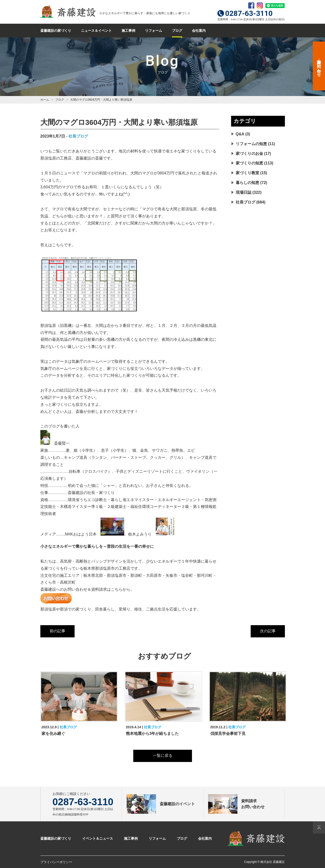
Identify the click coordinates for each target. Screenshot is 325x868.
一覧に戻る (163, 755)
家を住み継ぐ (53, 734)
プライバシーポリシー (56, 862)
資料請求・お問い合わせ (319, 66)
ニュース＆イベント (96, 31)
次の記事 (268, 631)
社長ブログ (78, 136)
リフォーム (154, 31)
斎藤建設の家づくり (56, 31)
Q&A (240, 134)
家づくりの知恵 (249, 163)
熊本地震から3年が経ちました (152, 734)
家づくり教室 (247, 173)
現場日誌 (244, 192)
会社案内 (199, 31)
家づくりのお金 (249, 154)
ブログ (177, 31)
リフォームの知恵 (251, 144)
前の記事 (57, 631)
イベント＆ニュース (98, 838)
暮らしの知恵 (247, 183)
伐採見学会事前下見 (228, 734)
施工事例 (128, 31)
